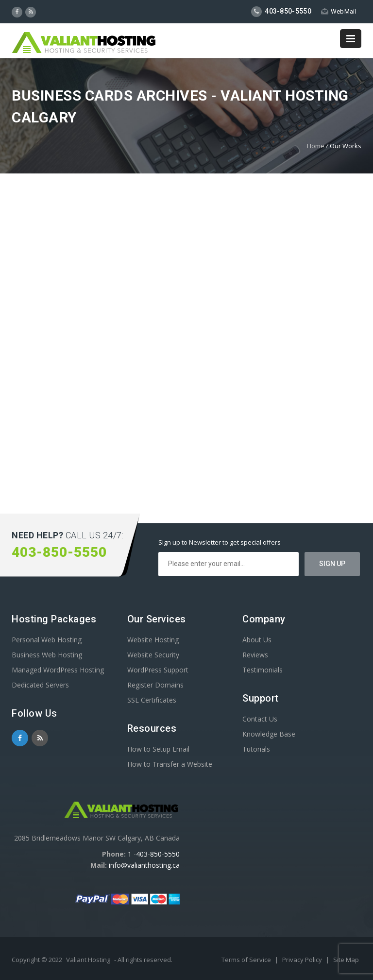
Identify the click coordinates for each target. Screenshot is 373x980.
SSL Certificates (152, 700)
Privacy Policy (303, 960)
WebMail (339, 11)
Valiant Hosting (88, 960)
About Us (257, 640)
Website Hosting (153, 640)
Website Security (153, 655)
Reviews (255, 655)
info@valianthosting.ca (144, 865)
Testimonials (263, 670)
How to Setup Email (158, 749)
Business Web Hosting (47, 655)
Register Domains (155, 685)
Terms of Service (247, 960)
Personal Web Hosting (47, 640)
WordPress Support (158, 670)
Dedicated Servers (40, 685)
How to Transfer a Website (170, 764)
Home (316, 146)
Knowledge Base (269, 734)
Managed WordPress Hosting (58, 670)
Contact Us (260, 719)
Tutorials (256, 749)
